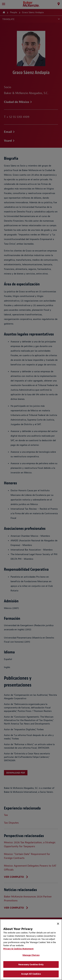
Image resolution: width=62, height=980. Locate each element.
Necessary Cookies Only (31, 964)
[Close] (58, 924)
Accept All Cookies (31, 974)
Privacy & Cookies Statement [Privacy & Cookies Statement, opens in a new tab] (18, 949)
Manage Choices (31, 955)
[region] (31, 950)
